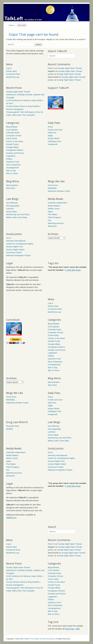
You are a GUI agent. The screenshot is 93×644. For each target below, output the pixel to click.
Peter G (51, 68)
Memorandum (12, 185)
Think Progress (54, 217)
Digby (50, 136)
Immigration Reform (15, 150)
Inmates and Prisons (15, 153)
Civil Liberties (12, 130)
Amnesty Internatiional (16, 241)
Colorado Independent (57, 203)
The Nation (53, 214)
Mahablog (52, 188)
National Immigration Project (18, 255)
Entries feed (11, 71)
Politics (9, 159)
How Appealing (13, 206)
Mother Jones (54, 209)
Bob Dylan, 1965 (72, 629)
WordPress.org (13, 77)
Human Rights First (14, 247)
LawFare (10, 209)
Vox (49, 220)
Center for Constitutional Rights (20, 244)
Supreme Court (13, 162)
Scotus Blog (11, 212)
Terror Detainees (13, 165)
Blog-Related (12, 127)
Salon (50, 212)
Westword (52, 226)
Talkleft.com (11, 518)
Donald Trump (12, 144)
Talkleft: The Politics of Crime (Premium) (39, 639)
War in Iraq (11, 171)
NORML (10, 429)
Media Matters (54, 206)
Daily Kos (52, 133)
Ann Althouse (12, 203)
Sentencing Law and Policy (18, 214)
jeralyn (51, 74)
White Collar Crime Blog (17, 217)
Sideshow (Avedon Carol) (59, 191)
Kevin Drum (53, 185)
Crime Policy (12, 138)
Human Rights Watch (15, 250)
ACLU (9, 238)
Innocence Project (14, 252)
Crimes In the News (15, 141)
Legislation (11, 156)
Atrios (50, 127)
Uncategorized (12, 168)
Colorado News (13, 133)
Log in (9, 68)
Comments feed (13, 74)
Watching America (56, 223)
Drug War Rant (13, 426)
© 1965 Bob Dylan (73, 270)
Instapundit (53, 144)
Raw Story (11, 188)
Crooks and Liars (55, 130)
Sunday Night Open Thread (70, 68)
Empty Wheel (54, 138)
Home (12, 25)
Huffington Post (54, 141)
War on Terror (12, 173)
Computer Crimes (14, 136)
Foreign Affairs (12, 147)
